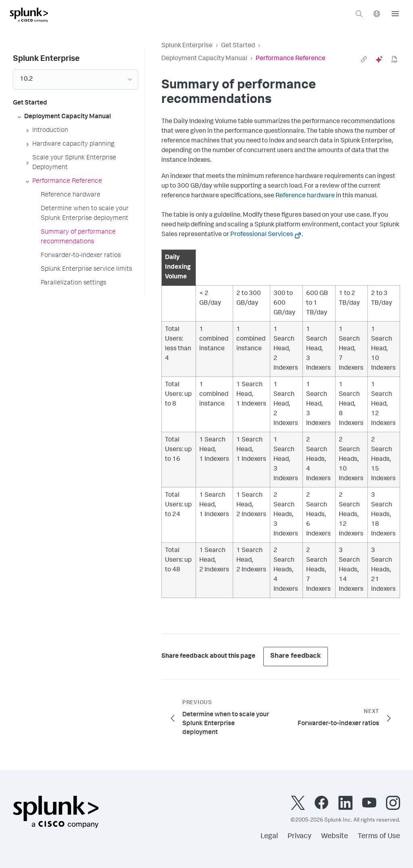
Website (335, 837)
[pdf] (394, 59)
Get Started (238, 46)
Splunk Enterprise (187, 46)
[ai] (379, 59)
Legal (269, 837)
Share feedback (296, 656)
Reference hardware (305, 196)
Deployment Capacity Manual (204, 59)
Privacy (299, 837)
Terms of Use (379, 837)
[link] (364, 59)
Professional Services (262, 235)
